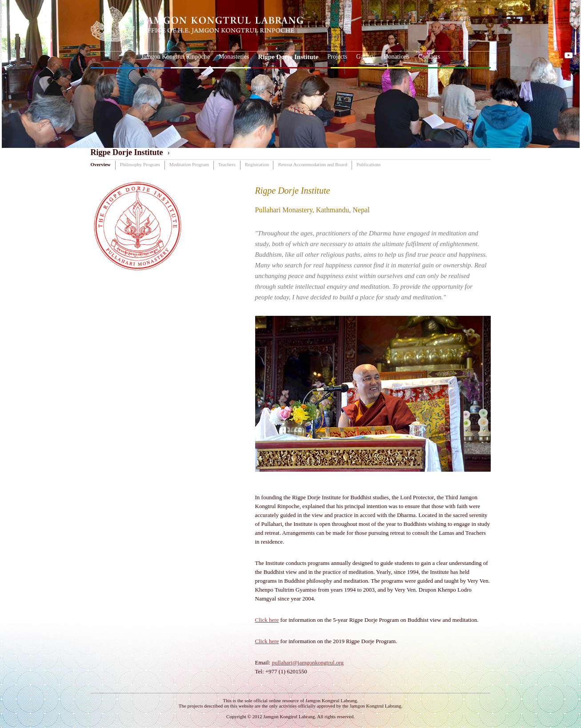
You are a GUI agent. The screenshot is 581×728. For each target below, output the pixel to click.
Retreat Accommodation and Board (312, 164)
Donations (397, 57)
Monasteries (234, 57)
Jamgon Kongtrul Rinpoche (175, 57)
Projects (337, 57)
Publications (369, 164)
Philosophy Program (140, 164)
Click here (267, 620)
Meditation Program (189, 164)
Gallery (365, 57)
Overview (101, 164)
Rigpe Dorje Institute (288, 57)
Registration (257, 164)
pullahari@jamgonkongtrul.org (308, 662)
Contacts (429, 57)
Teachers (227, 164)
